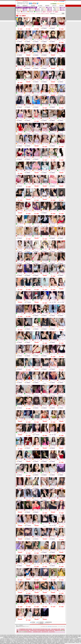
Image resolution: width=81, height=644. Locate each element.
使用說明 (47, 6)
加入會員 (40, 6)
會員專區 (33, 6)
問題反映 (61, 6)
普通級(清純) (38, 12)
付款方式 (54, 6)
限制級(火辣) (25, 12)
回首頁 (18, 6)
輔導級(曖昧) (31, 12)
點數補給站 (25, 6)
